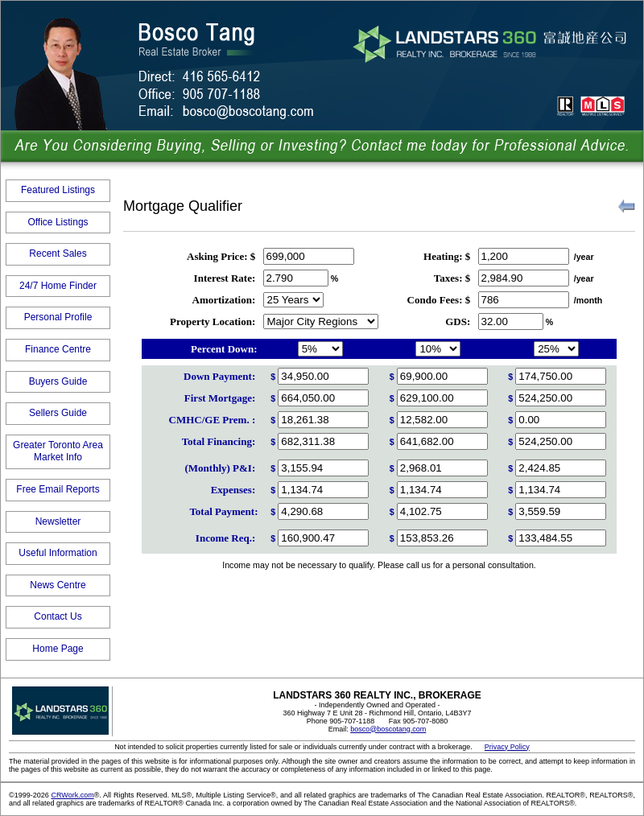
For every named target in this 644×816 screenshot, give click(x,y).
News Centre (58, 585)
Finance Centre (58, 349)
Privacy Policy (507, 747)
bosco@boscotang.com (388, 729)
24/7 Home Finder (58, 286)
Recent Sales (58, 253)
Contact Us (58, 616)
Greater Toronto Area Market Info (58, 451)
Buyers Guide (58, 381)
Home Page (58, 649)
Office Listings (58, 222)
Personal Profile (58, 317)
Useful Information (58, 553)
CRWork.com (72, 795)
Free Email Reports (58, 489)
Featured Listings (58, 190)
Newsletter (58, 521)
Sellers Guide (58, 413)
